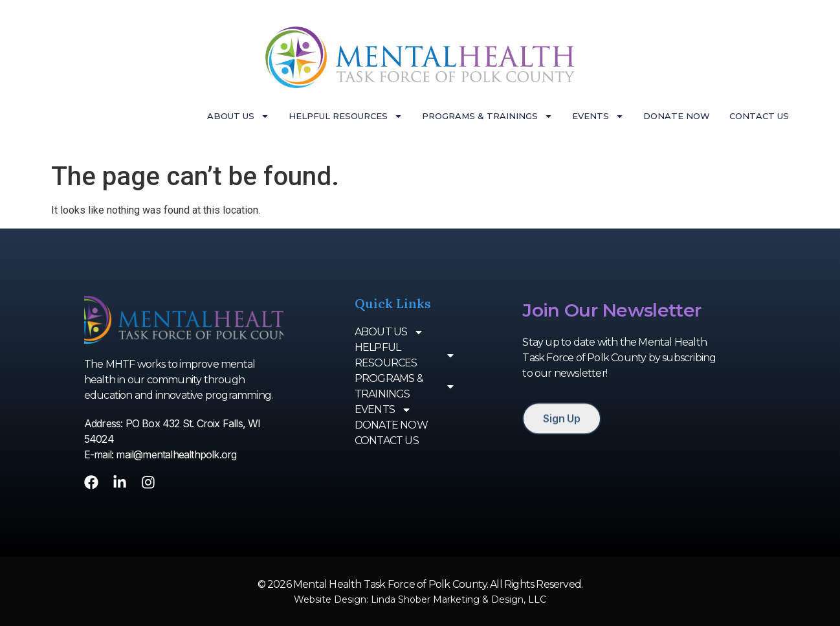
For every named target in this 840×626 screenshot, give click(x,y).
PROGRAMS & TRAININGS (487, 116)
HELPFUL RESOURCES (346, 116)
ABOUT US (238, 116)
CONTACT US (759, 116)
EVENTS (598, 116)
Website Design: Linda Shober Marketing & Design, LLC (420, 599)
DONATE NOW (677, 116)
